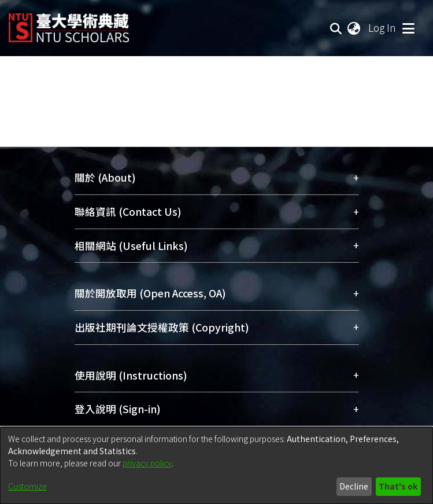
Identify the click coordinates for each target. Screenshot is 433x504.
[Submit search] (336, 28)
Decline (354, 486)
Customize (27, 486)
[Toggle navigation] (408, 28)
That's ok (398, 486)
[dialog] (217, 466)
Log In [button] (383, 27)
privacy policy (147, 463)
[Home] (69, 23)
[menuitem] (354, 28)
